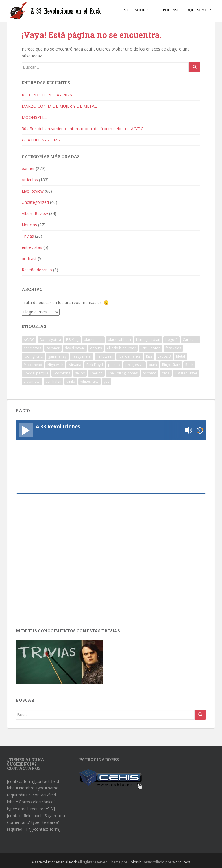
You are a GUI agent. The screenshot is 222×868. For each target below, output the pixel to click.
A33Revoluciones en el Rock (54, 862)
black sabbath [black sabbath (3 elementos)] (119, 340)
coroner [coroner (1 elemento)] (53, 348)
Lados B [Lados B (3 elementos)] (164, 356)
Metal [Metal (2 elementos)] (181, 356)
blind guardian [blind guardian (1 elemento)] (148, 340)
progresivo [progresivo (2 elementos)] (135, 365)
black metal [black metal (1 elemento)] (93, 340)
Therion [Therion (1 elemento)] (96, 373)
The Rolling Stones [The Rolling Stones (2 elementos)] (123, 373)
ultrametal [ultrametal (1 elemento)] (32, 381)
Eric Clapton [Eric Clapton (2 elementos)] (151, 348)
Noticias (29, 225)
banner (28, 168)
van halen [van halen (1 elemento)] (53, 381)
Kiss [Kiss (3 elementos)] (149, 356)
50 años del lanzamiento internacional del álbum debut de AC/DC (83, 129)
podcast (29, 258)
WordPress (181, 862)
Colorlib (135, 862)
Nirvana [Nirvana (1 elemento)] (75, 365)
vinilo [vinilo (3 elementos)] (71, 381)
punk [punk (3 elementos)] (153, 365)
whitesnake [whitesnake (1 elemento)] (89, 381)
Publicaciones (136, 10)
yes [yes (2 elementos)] (107, 381)
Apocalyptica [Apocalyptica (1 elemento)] (50, 340)
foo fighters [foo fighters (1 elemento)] (33, 356)
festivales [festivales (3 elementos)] (173, 348)
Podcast (171, 10)
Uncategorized (35, 202)
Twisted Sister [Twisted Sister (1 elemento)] (186, 373)
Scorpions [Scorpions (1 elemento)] (62, 373)
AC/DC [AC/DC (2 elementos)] (29, 340)
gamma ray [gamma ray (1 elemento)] (57, 356)
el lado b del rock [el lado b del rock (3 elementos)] (121, 348)
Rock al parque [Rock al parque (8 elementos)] (36, 373)
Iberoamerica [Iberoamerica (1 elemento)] (130, 356)
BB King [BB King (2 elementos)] (72, 340)
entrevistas (32, 247)
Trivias (28, 236)
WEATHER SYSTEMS (41, 140)
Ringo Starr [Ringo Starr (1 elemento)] (171, 365)
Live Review (33, 191)
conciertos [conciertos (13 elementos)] (32, 348)
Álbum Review (35, 213)
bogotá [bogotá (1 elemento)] (171, 340)
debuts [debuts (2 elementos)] (96, 348)
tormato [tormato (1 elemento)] (150, 373)
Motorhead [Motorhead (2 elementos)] (33, 365)
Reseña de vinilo (37, 270)
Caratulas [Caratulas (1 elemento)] (190, 340)
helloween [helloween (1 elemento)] (105, 356)
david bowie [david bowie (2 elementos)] (75, 348)
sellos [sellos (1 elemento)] (80, 373)
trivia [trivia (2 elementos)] (166, 373)
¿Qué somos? (199, 10)
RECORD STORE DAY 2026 (47, 95)
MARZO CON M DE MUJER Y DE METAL (59, 106)
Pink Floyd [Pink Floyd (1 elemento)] (95, 365)
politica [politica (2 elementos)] (114, 365)
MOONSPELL (34, 117)
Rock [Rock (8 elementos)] (189, 365)
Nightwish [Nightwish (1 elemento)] (55, 365)
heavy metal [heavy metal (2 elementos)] (82, 356)
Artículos (30, 180)
